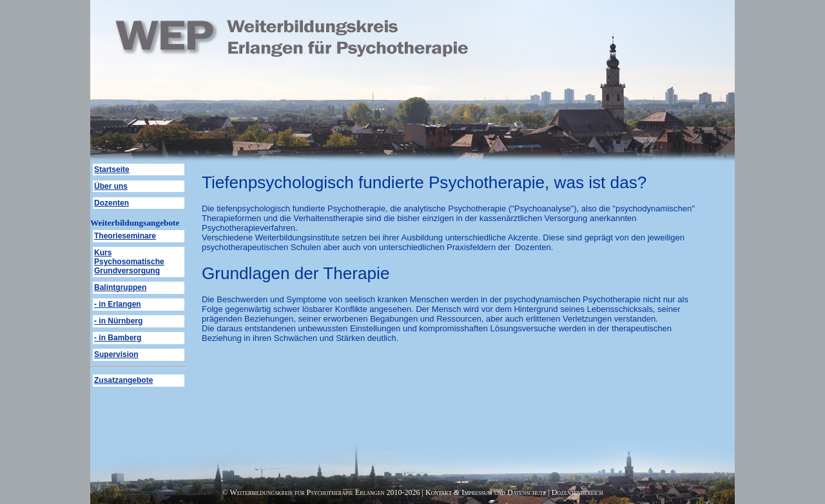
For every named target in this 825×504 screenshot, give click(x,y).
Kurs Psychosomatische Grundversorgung (129, 262)
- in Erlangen (118, 304)
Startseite (112, 170)
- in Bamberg (118, 338)
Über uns (111, 186)
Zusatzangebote (123, 380)
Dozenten (112, 203)
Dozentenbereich (577, 492)
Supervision (116, 354)
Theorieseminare (125, 236)
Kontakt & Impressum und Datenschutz (486, 492)
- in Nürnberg (118, 321)
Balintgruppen (120, 287)
